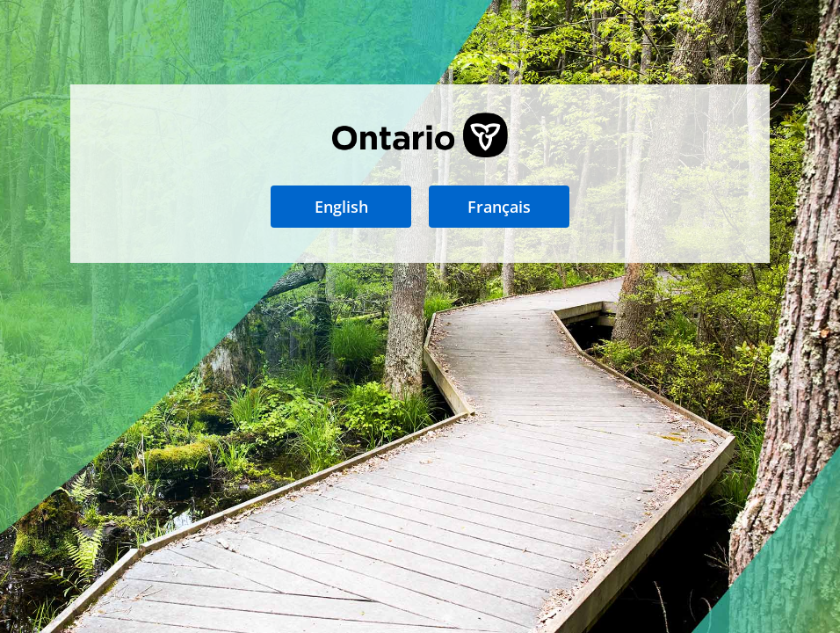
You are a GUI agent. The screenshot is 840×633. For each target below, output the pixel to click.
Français (499, 207)
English (341, 207)
